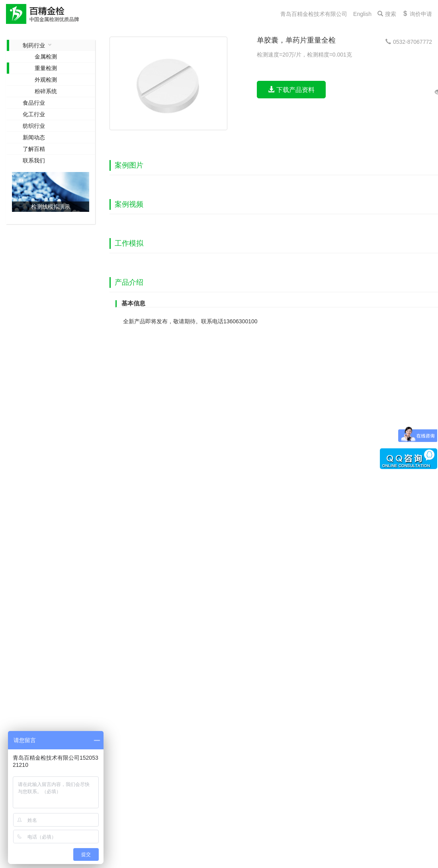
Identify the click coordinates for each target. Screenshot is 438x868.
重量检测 (46, 68)
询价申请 (417, 14)
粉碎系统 (46, 91)
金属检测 (46, 57)
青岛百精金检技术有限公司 (314, 14)
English (362, 14)
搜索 (387, 14)
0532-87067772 (409, 42)
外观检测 (46, 80)
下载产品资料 (291, 90)
